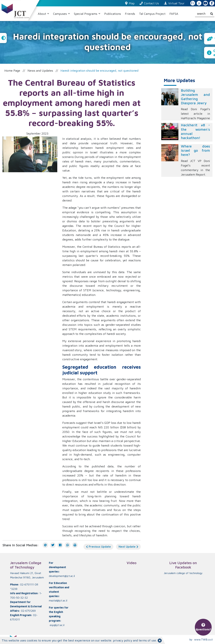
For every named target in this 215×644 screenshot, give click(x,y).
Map (130, 3)
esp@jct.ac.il (57, 625)
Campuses (60, 14)
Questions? (203, 627)
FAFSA (174, 14)
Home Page (12, 71)
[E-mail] (45, 545)
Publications (113, 14)
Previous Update (98, 547)
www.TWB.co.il (203, 639)
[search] (205, 14)
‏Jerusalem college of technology (183, 573)
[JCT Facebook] (212, 3)
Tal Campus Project (152, 14)
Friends (130, 14)
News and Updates (40, 71)
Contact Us (149, 3)
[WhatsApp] (68, 545)
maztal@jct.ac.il (58, 600)
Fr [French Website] (193, 3)
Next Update (128, 547)
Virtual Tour (174, 3)
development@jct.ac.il (62, 576)
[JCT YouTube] (205, 3)
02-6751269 (28, 611)
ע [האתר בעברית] (199, 3)
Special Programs (86, 14)
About (42, 14)
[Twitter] (53, 545)
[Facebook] (60, 545)
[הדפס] (75, 545)
